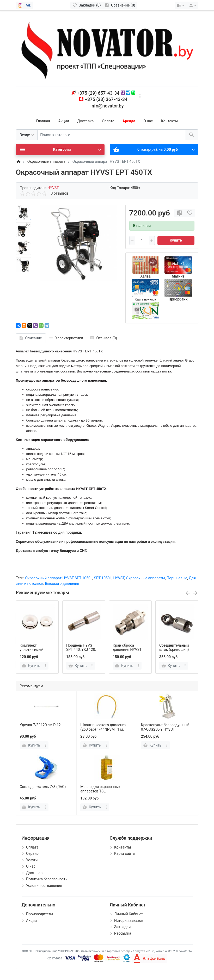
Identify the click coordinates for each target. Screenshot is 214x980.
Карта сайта (124, 853)
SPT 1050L (103, 578)
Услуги (32, 860)
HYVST (119, 578)
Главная (43, 121)
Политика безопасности (47, 879)
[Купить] (32, 745)
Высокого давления (62, 584)
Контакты (169, 121)
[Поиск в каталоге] (111, 135)
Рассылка (123, 933)
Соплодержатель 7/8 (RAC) (43, 787)
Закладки (122, 927)
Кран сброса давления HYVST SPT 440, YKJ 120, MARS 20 (128, 652)
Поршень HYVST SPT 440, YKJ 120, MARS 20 (81, 650)
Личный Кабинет (129, 914)
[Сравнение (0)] (120, 5)
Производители (39, 914)
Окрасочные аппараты (145, 578)
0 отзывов (60, 193)
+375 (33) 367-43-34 (106, 99)
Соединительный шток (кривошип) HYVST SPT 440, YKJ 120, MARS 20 (176, 652)
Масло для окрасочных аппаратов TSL (100, 789)
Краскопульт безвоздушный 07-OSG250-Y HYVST (165, 727)
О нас (148, 121)
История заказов (129, 921)
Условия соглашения (44, 886)
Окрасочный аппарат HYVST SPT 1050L (59, 578)
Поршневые (177, 578)
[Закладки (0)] (87, 5)
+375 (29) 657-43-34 (98, 93)
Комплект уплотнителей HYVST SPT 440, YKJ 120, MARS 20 (37, 652)
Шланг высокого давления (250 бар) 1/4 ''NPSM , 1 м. (103, 727)
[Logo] (107, 48)
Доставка (85, 121)
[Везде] (27, 135)
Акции (64, 121)
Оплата (108, 121)
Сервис (32, 853)
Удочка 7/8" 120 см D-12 (40, 725)
